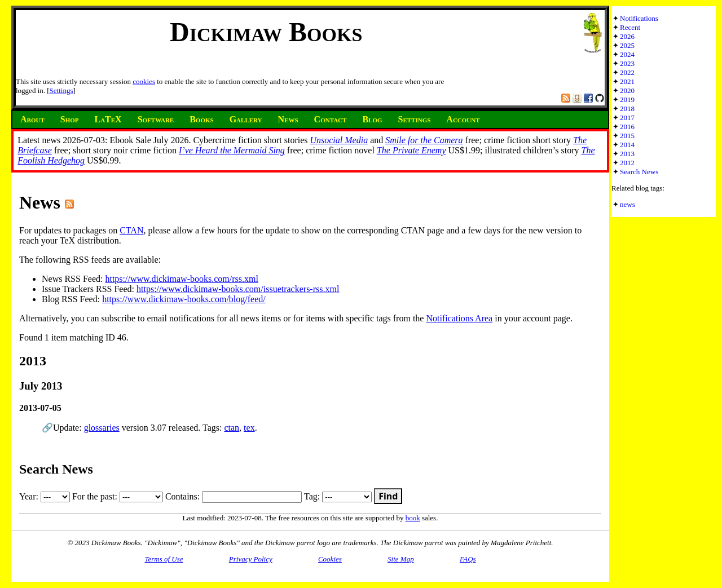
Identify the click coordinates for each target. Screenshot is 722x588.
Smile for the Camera (424, 140)
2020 (627, 90)
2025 (627, 45)
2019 (627, 100)
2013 (627, 154)
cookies (144, 81)
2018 (627, 109)
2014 (627, 145)
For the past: (118, 496)
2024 (627, 54)
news (628, 204)
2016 (627, 127)
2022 (627, 72)
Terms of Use (164, 559)
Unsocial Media (339, 140)
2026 (627, 36)
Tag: (338, 496)
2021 (627, 81)
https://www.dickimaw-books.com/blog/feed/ (184, 299)
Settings (61, 90)
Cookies (330, 559)
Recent (630, 27)
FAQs (468, 559)
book (413, 518)
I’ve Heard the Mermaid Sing (232, 150)
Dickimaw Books (266, 32)
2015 (627, 136)
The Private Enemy (411, 150)
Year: (45, 496)
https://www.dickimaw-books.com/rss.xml (181, 279)
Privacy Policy (251, 559)
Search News (639, 172)
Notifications (639, 18)
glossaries (102, 428)
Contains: (234, 496)
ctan (232, 428)
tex (249, 428)
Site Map (401, 559)
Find (388, 496)
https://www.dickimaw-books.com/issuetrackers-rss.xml (238, 289)
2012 (627, 163)
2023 (627, 63)
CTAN (131, 230)
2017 (627, 118)
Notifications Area (459, 318)
